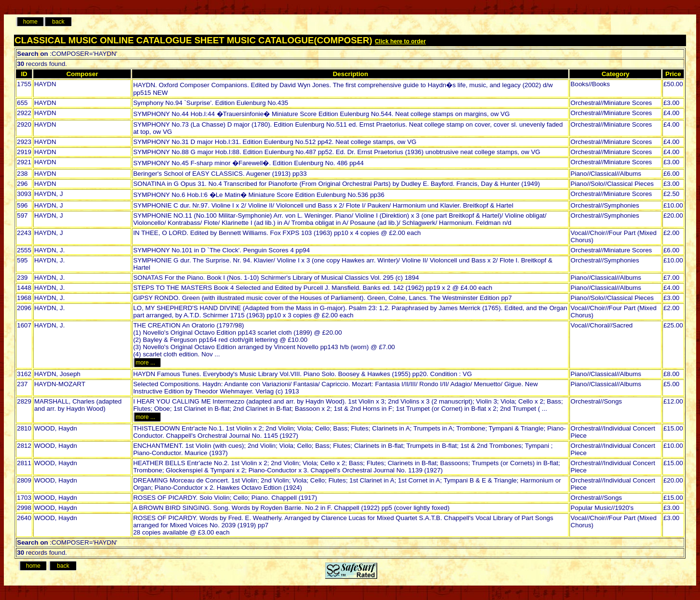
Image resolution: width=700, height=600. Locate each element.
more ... (147, 363)
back (58, 22)
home (30, 22)
